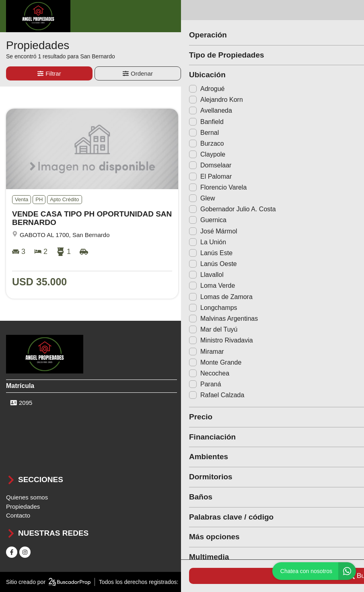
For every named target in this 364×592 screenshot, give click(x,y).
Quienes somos (27, 497)
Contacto (18, 515)
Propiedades (23, 506)
